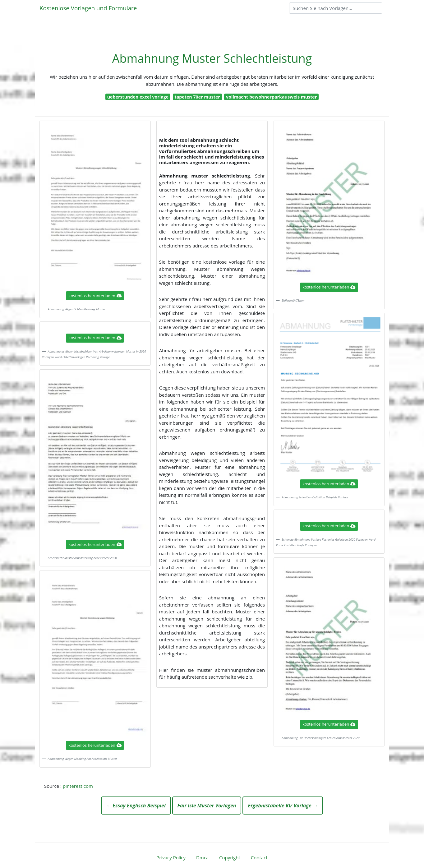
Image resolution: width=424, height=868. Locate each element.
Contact (259, 857)
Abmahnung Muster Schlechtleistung (212, 58)
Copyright (230, 857)
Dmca (202, 857)
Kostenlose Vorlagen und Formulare (88, 8)
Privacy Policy (171, 857)
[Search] (336, 8)
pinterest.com (78, 786)
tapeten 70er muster (197, 97)
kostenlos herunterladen (95, 296)
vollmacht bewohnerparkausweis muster (271, 97)
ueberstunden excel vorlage (138, 97)
